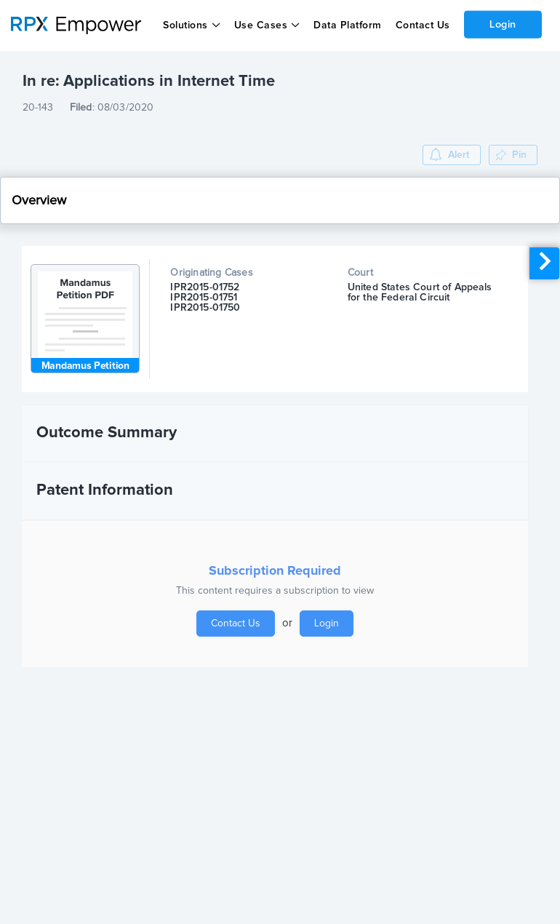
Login (503, 24)
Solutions (185, 25)
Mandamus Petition (85, 366)
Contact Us (422, 25)
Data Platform (348, 25)
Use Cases (261, 25)
